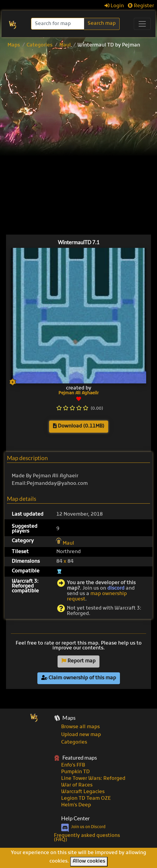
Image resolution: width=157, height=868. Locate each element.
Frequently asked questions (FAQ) (87, 838)
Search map (102, 24)
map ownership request (97, 597)
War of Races (77, 785)
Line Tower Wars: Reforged (93, 779)
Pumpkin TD (75, 772)
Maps (14, 45)
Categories (39, 45)
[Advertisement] (82, 96)
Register (141, 6)
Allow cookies (89, 861)
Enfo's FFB (73, 765)
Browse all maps (80, 727)
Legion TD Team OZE (86, 799)
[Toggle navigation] (142, 24)
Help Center (75, 818)
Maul (65, 45)
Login (114, 6)
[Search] (58, 24)
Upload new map (81, 735)
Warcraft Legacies (83, 792)
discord (116, 588)
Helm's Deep (76, 805)
